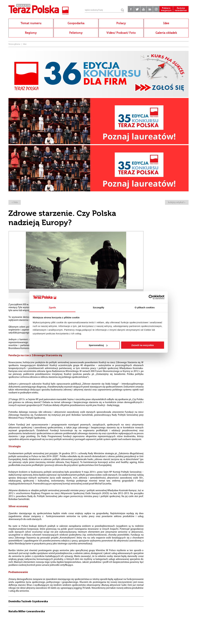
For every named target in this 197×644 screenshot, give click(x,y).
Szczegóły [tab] (98, 307)
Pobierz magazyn (166, 9)
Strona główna (14, 44)
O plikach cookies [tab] (145, 307)
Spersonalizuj (98, 345)
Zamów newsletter (181, 9)
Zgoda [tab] (52, 307)
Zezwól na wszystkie (143, 345)
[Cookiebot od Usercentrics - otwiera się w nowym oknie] (151, 297)
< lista (15, 202)
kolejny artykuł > (177, 202)
